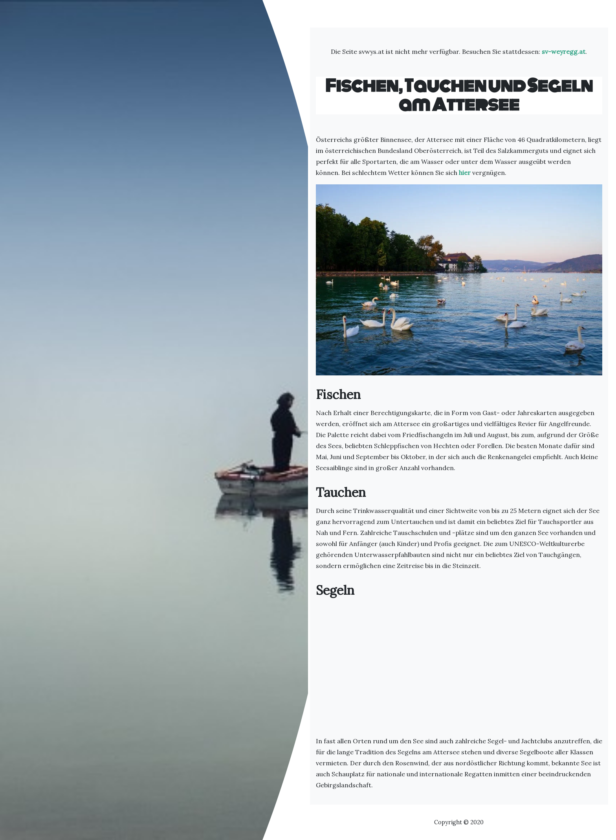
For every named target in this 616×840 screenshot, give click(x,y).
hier (465, 173)
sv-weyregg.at (564, 51)
